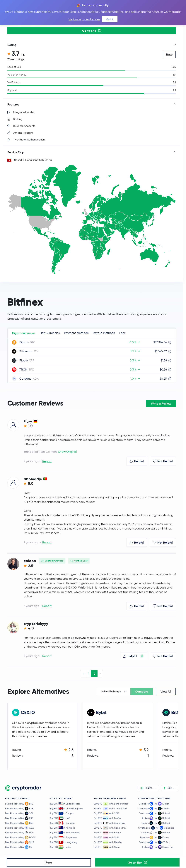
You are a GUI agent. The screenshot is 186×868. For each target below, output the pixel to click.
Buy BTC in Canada (62, 823)
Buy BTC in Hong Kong (63, 842)
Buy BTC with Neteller (108, 842)
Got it (110, 19)
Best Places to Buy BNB (19, 823)
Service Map (16, 152)
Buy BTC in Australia (62, 828)
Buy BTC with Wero (107, 847)
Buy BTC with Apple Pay (109, 823)
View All (166, 691)
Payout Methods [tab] (104, 333)
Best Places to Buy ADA (19, 828)
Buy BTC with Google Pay (110, 828)
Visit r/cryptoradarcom (84, 19)
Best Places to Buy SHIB (19, 842)
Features (13, 104)
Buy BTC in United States (65, 804)
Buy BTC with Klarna (107, 833)
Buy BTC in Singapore (63, 837)
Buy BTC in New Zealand (64, 833)
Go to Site (92, 31)
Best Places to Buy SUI (19, 847)
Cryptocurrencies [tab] (24, 333)
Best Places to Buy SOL (19, 813)
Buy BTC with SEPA (106, 813)
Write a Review (161, 403)
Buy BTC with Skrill (106, 837)
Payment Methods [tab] (76, 333)
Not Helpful (163, 461)
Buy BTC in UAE (60, 818)
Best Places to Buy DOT (19, 833)
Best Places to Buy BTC (19, 804)
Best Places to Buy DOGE (20, 837)
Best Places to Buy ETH (19, 809)
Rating (12, 45)
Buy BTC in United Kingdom (66, 808)
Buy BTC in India (60, 847)
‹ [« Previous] (83, 674)
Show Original (67, 452)
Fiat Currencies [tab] (50, 333)
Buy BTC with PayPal (108, 818)
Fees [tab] (122, 333)
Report (47, 461)
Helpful (137, 461)
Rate (169, 54)
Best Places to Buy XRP (19, 818)
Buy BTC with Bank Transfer (111, 804)
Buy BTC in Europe (61, 813)
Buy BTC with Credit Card (110, 809)
